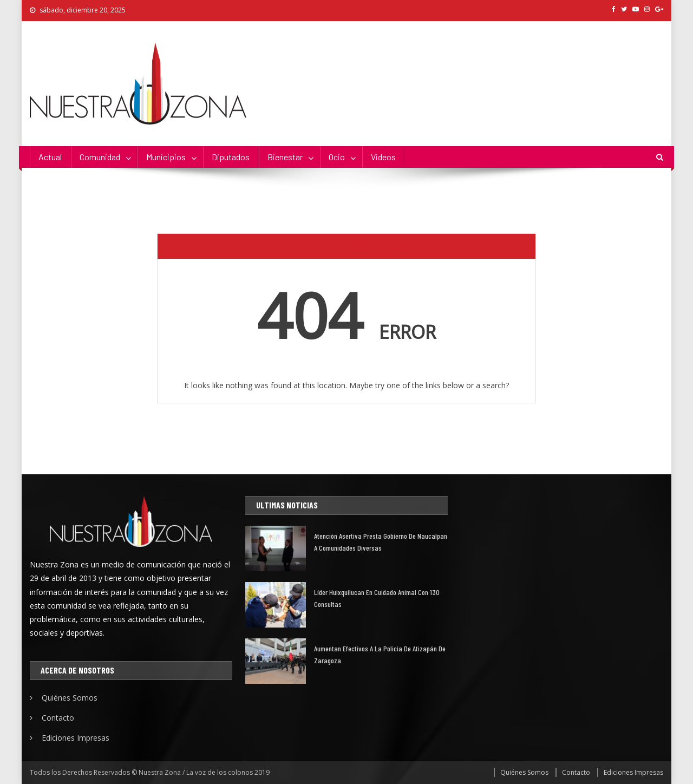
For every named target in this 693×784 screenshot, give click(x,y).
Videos (383, 157)
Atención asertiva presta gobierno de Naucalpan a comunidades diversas (381, 542)
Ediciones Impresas (76, 738)
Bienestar (285, 157)
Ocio (337, 157)
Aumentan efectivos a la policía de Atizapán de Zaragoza (380, 654)
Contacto (58, 718)
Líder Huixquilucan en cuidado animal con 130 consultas (377, 598)
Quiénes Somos (70, 698)
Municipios (166, 157)
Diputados (231, 157)
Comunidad (100, 157)
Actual (50, 157)
